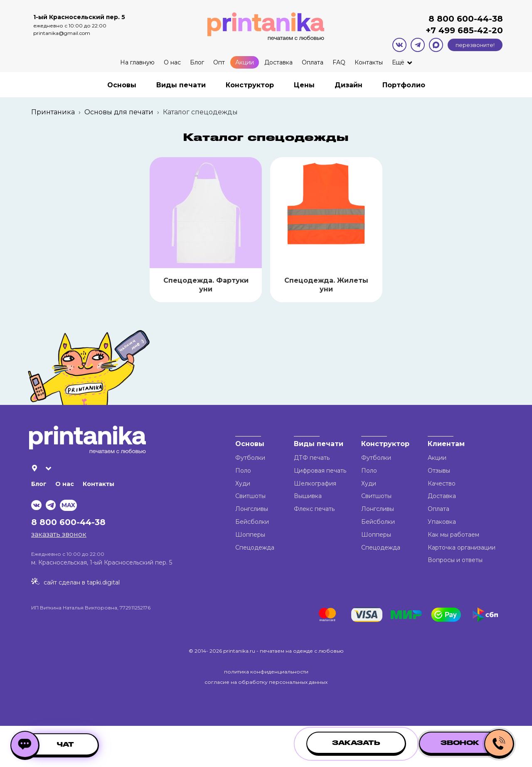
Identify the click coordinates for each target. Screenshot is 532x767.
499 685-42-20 (469, 30)
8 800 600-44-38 (466, 19)
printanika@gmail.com (62, 33)
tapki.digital (102, 582)
